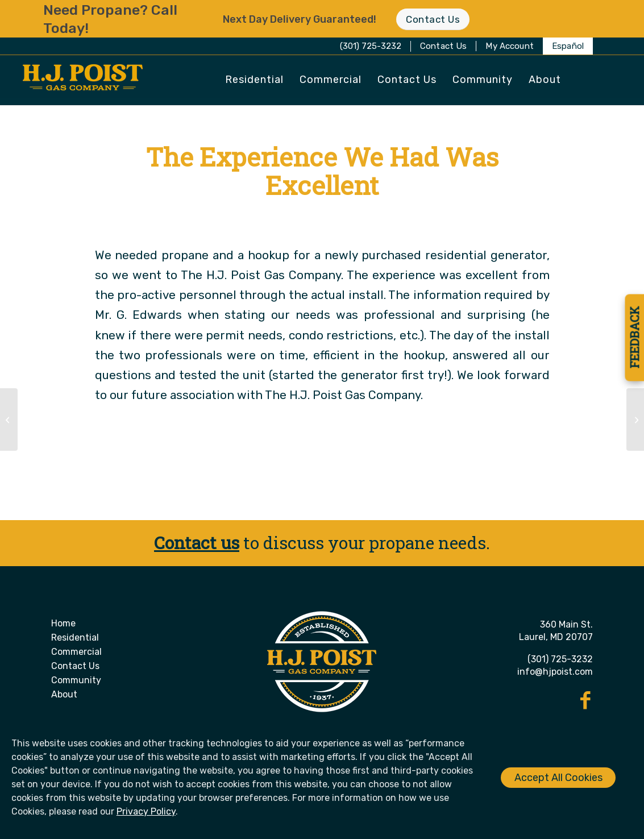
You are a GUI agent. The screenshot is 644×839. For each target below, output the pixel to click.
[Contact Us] (433, 19)
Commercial (76, 652)
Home (63, 623)
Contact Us (444, 46)
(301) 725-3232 (371, 46)
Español (568, 46)
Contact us (197, 543)
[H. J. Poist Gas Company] (83, 81)
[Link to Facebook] (586, 700)
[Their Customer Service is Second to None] (9, 419)
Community (76, 680)
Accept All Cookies (558, 778)
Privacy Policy (146, 811)
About (64, 694)
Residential (75, 637)
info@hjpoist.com (555, 672)
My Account (510, 46)
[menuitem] (444, 46)
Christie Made (375, 219)
